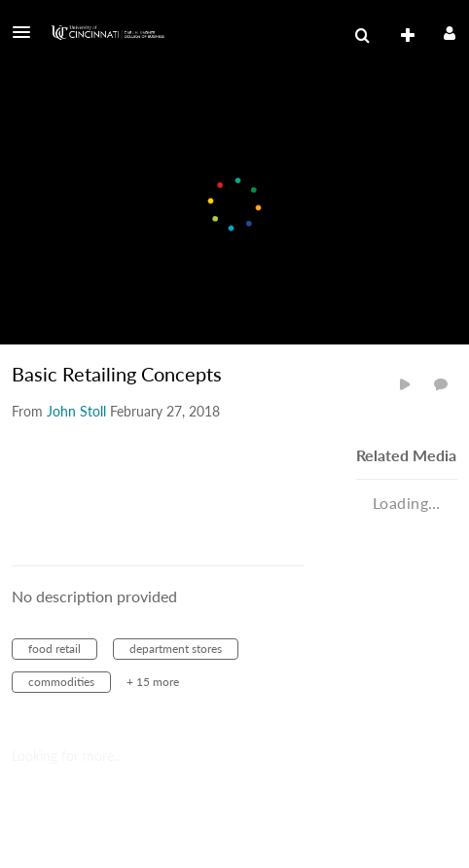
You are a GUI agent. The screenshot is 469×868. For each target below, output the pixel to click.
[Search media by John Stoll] (76, 411)
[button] (27, 32)
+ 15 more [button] (153, 682)
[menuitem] (362, 36)
